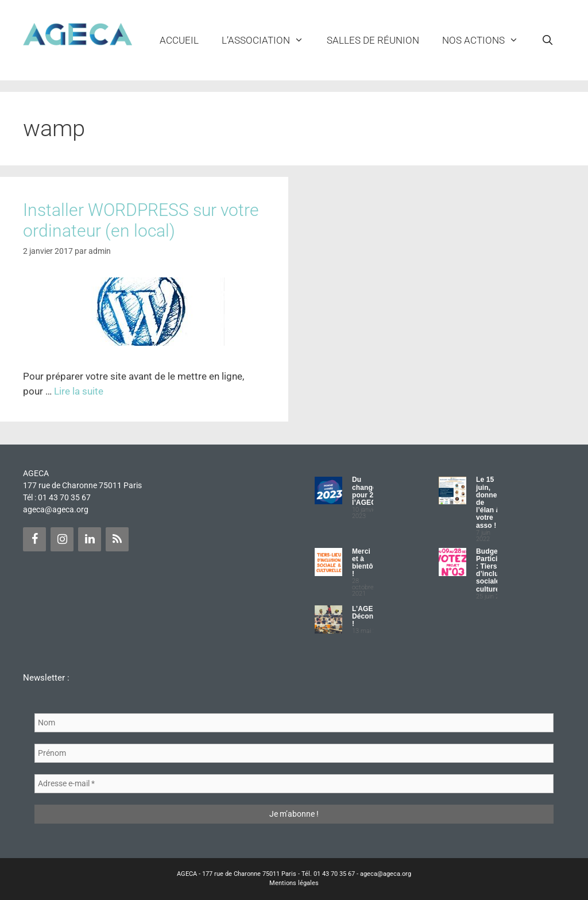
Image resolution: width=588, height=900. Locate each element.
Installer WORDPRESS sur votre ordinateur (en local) (141, 220)
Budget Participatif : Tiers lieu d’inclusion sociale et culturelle (494, 570)
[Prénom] (294, 753)
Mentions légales (294, 883)
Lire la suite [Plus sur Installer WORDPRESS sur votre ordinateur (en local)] (79, 391)
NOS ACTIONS (486, 40)
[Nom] (294, 723)
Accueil (179, 40)
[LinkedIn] (90, 539)
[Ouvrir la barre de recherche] (547, 40)
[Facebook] (34, 539)
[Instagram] (62, 539)
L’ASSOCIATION (268, 40)
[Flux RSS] (117, 539)
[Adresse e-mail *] (294, 784)
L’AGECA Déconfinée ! (371, 616)
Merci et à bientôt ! (364, 563)
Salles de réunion (373, 40)
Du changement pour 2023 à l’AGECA (373, 491)
